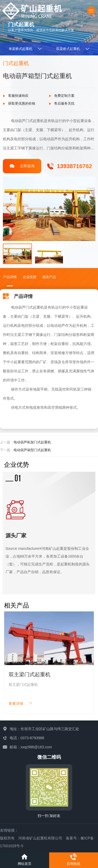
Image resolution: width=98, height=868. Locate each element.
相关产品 (49, 277)
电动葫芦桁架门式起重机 (32, 442)
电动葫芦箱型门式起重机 (32, 450)
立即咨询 (22, 166)
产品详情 (10, 277)
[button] (89, 209)
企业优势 (30, 277)
